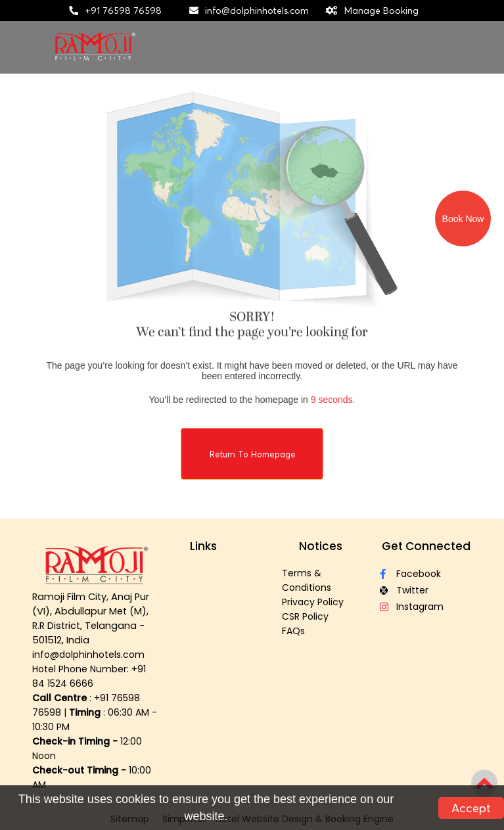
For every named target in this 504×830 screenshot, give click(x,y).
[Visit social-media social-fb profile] (426, 574)
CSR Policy (305, 616)
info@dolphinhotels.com (257, 11)
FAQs (293, 631)
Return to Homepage (253, 454)
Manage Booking (381, 11)
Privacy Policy (313, 602)
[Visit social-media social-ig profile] (426, 607)
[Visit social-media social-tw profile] (426, 590)
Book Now (463, 219)
